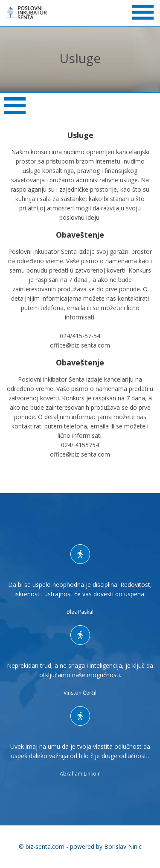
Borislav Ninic (123, 846)
